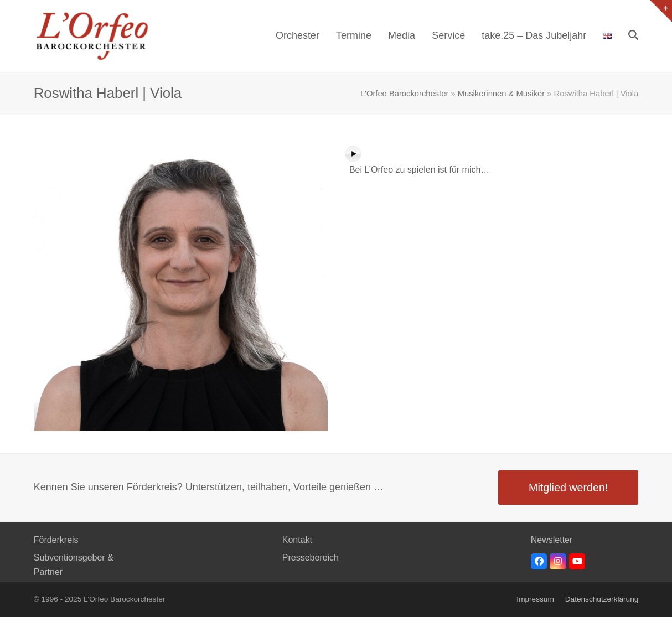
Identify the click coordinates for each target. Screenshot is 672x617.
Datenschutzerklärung (602, 599)
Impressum (535, 599)
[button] (633, 36)
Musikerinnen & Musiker (501, 94)
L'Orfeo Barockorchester (404, 94)
